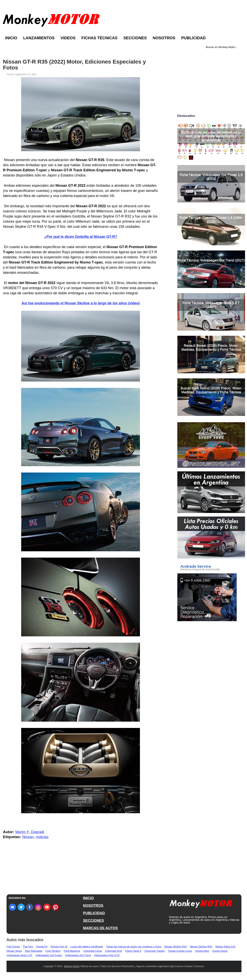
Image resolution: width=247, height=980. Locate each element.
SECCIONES (93, 921)
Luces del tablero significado (87, 947)
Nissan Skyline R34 (201, 947)
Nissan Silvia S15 (225, 947)
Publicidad (193, 38)
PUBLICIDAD (94, 913)
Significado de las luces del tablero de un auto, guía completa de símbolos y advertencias (211, 136)
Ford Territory (53, 951)
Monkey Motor (72, 966)
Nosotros (164, 38)
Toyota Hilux (202, 951)
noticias (42, 837)
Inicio (11, 38)
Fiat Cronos (13, 947)
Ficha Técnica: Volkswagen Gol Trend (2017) (211, 260)
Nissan (28, 837)
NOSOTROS (93, 906)
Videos (68, 38)
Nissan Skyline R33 (176, 947)
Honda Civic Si (59, 947)
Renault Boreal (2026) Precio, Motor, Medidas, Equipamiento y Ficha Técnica (211, 347)
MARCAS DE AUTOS (100, 928)
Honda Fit (42, 947)
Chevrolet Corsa (93, 951)
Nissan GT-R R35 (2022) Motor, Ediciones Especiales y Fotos (74, 65)
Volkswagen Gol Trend (78, 955)
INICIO (88, 898)
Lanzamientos (39, 38)
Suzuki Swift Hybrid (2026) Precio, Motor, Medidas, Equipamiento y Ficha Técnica (211, 390)
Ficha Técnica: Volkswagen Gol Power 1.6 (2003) (211, 177)
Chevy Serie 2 (133, 951)
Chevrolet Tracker (155, 951)
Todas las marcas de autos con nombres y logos (134, 947)
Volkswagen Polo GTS (107, 955)
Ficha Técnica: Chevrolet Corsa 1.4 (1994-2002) (211, 220)
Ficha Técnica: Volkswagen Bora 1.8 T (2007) (211, 305)
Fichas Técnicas (99, 38)
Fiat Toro (28, 947)
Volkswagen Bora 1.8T (19, 955)
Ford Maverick (72, 951)
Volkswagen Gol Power (49, 955)
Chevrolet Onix (114, 951)
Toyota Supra (220, 951)
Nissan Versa (14, 951)
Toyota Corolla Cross (180, 951)
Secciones (135, 38)
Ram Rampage (34, 951)
